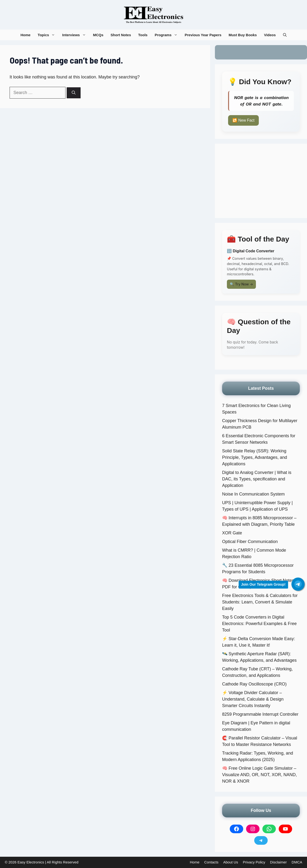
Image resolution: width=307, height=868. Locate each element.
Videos (270, 35)
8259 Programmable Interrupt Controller (260, 714)
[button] (285, 35)
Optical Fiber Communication (250, 542)
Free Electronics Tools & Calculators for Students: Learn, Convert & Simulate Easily (260, 602)
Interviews (76, 35)
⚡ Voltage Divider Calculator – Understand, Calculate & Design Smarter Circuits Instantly (253, 699)
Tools (143, 35)
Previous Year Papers (203, 35)
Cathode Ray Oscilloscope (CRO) (254, 684)
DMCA (297, 862)
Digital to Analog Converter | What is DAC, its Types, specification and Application (257, 479)
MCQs (98, 35)
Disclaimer (278, 862)
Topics (48, 35)
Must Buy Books (243, 35)
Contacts (211, 862)
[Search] (74, 93)
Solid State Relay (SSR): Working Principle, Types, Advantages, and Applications (255, 457)
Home (25, 35)
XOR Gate (232, 533)
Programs (168, 35)
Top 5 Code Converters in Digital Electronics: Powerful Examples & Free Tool (259, 624)
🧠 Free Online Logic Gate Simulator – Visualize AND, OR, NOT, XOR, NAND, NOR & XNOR (260, 775)
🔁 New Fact (243, 120)
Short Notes (121, 35)
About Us (231, 862)
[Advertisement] (261, 181)
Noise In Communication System (253, 494)
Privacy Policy (254, 862)
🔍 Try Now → (241, 284)
